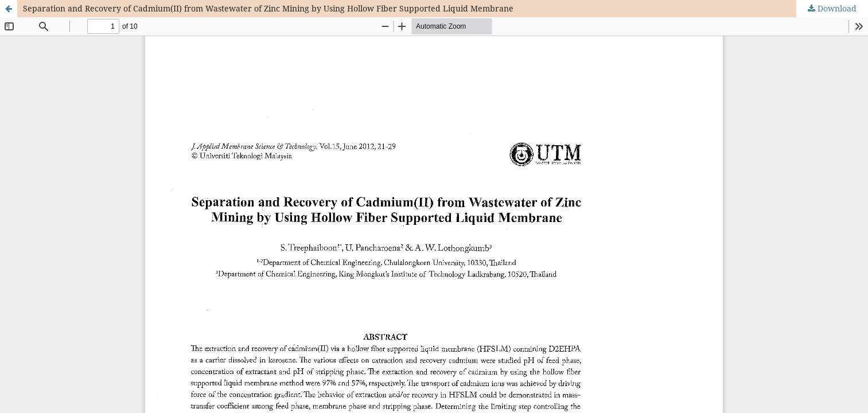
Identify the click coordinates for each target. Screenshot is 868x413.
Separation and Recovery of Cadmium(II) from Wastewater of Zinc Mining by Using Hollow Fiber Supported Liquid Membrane (268, 8)
